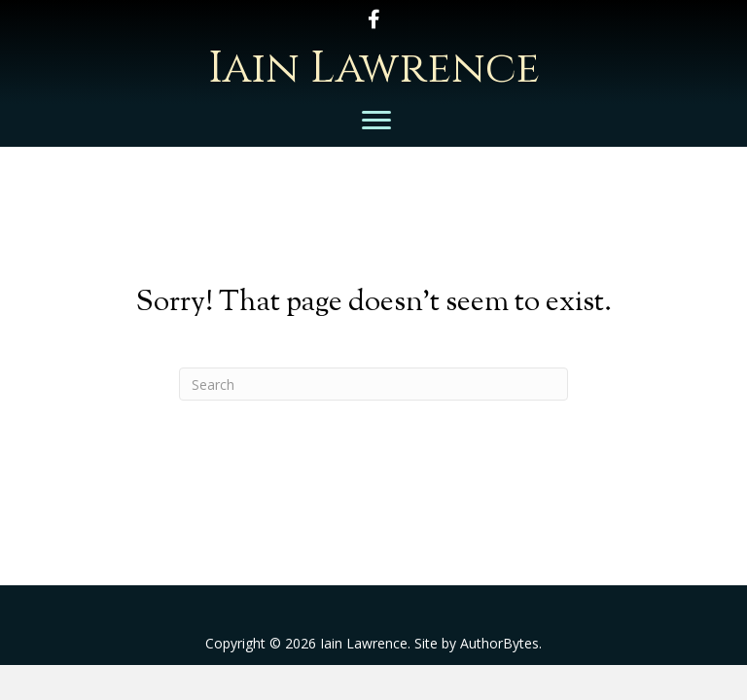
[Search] (373, 384)
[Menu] (376, 121)
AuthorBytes (499, 643)
